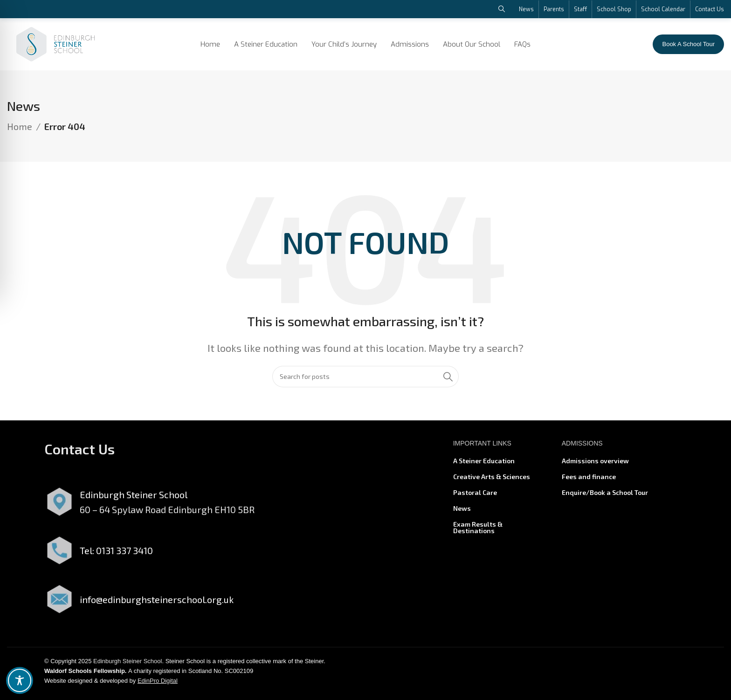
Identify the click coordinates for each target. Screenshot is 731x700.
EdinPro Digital (158, 684)
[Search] (365, 380)
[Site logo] (55, 43)
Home (20, 130)
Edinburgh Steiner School (128, 665)
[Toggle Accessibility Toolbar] (20, 680)
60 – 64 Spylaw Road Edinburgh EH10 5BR (167, 513)
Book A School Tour (688, 44)
